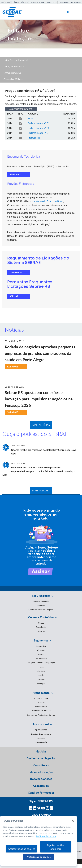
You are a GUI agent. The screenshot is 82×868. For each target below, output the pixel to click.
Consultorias (41, 627)
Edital (31, 118)
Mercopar (41, 683)
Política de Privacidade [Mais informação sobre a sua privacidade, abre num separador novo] (46, 836)
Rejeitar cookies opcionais (56, 847)
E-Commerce (41, 659)
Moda (41, 667)
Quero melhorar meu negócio (41, 610)
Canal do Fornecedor (41, 792)
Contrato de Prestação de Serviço (41, 715)
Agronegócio (41, 646)
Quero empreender (41, 601)
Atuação (41, 738)
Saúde (41, 675)
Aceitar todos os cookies (22, 849)
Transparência (41, 742)
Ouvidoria (41, 702)
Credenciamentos (12, 73)
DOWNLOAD (16, 273)
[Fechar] (73, 821)
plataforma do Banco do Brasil (47, 201)
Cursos (41, 623)
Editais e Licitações (20, 2)
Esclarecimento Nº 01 (39, 123)
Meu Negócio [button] (41, 596)
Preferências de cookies (39, 857)
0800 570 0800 (41, 815)
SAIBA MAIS (15, 174)
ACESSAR (14, 296)
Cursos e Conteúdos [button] (41, 617)
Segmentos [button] (41, 640)
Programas (41, 631)
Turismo (41, 679)
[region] (39, 841)
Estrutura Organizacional (41, 734)
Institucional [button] (41, 724)
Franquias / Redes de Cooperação (41, 663)
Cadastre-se (41, 786)
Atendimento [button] (41, 693)
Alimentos (41, 650)
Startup (41, 654)
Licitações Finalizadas (14, 66)
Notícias (41, 751)
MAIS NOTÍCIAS (41, 425)
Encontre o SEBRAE (37, 2)
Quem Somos (41, 730)
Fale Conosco (41, 707)
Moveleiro (41, 671)
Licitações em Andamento (16, 60)
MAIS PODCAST (41, 490)
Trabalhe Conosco (41, 779)
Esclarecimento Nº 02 (39, 128)
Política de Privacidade (41, 711)
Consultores (52, 2)
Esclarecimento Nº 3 (38, 133)
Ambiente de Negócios (41, 758)
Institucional (6, 2)
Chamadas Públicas (13, 79)
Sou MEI (41, 605)
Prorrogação (34, 138)
